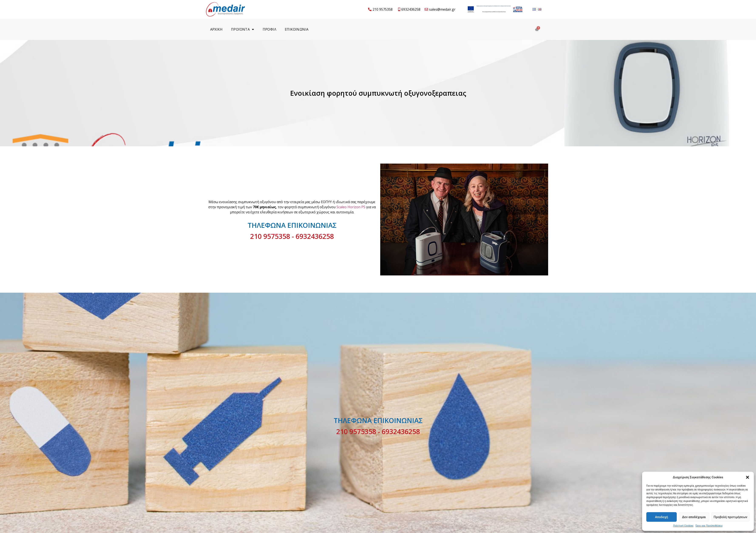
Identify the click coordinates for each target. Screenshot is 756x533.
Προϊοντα (243, 29)
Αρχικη (216, 29)
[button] (747, 477)
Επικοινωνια (297, 29)
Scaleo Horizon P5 (351, 207)
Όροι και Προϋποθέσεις (709, 526)
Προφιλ (269, 29)
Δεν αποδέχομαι (694, 517)
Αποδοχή (662, 517)
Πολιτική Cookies (683, 526)
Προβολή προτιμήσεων (730, 517)
